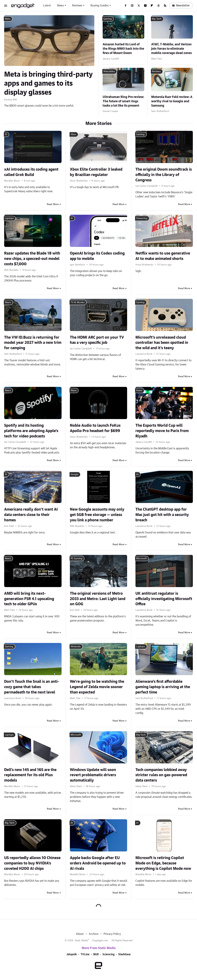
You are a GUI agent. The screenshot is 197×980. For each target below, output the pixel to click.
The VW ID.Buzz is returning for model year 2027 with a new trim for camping (33, 343)
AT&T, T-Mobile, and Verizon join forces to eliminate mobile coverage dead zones (172, 49)
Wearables (109, 71)
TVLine (85, 954)
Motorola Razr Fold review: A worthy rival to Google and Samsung (172, 101)
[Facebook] (126, 6)
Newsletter (181, 6)
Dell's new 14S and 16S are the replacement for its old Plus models (30, 775)
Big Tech (157, 19)
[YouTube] (145, 6)
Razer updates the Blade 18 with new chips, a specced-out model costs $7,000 (32, 259)
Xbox (73, 134)
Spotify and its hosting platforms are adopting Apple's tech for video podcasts (31, 431)
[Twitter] (139, 6)
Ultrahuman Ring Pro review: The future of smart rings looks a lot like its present (123, 101)
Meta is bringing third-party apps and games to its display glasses (48, 84)
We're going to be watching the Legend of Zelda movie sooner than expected (97, 687)
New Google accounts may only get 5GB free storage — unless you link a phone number (97, 515)
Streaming (142, 218)
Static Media (81, 941)
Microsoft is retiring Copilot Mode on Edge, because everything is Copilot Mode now (163, 863)
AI (6, 134)
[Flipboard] (152, 6)
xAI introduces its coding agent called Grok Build (31, 172)
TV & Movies (78, 302)
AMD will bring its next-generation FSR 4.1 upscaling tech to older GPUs (29, 599)
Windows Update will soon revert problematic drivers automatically (93, 775)
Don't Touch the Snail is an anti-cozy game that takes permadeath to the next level (32, 687)
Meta (8, 19)
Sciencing (108, 954)
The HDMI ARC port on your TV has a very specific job (97, 340)
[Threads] (159, 6)
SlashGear (125, 954)
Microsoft (141, 559)
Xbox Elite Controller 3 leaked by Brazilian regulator (96, 172)
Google (74, 474)
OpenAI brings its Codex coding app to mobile (97, 256)
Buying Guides (100, 6)
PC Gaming (77, 559)
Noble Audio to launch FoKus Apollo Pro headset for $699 (95, 428)
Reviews (77, 6)
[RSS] (165, 6)
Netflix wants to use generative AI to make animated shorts (163, 256)
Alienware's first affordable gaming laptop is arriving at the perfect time (163, 687)
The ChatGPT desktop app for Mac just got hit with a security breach (162, 515)
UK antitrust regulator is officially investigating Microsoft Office (164, 599)
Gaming (108, 19)
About (80, 934)
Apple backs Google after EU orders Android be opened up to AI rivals (98, 863)
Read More (53, 204)
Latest (47, 6)
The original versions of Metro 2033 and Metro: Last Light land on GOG (98, 599)
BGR (96, 954)
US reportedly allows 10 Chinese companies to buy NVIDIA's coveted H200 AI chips (32, 863)
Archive (93, 934)
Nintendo (76, 647)
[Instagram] (132, 6)
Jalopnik (72, 954)
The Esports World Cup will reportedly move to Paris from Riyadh (162, 431)
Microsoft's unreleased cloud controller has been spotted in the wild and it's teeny (162, 343)
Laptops (9, 218)
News (60, 6)
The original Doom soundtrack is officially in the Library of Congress (164, 175)
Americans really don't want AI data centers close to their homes (31, 515)
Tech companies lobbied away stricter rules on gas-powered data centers (161, 775)
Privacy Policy (112, 934)
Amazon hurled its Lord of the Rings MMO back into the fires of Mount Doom (123, 49)
